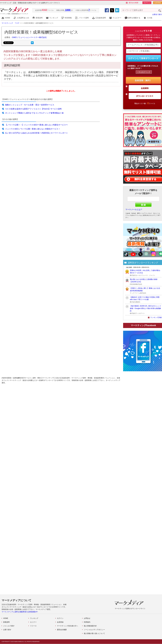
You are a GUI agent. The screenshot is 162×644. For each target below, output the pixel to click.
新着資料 (39, 18)
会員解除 (145, 88)
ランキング (54, 18)
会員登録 (158, 3)
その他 (150, 18)
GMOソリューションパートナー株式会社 (29, 37)
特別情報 (68, 18)
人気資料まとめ (23, 18)
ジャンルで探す (9, 626)
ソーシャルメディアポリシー (94, 630)
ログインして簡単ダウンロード (143, 58)
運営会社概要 (134, 3)
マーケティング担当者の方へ (67, 626)
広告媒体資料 (101, 18)
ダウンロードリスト (145, 96)
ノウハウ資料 (84, 18)
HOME (7, 18)
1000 (68, 10)
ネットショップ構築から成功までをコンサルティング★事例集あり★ (34, 113)
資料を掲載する (134, 18)
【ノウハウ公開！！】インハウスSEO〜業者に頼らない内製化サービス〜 (36, 125)
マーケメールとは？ (134, 209)
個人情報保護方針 (90, 626)
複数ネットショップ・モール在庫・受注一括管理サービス (30, 105)
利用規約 (87, 622)
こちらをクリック (144, 72)
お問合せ (87, 618)
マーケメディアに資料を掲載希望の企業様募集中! (20, 612)
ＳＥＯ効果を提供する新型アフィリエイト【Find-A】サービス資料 (33, 109)
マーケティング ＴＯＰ (11, 23)
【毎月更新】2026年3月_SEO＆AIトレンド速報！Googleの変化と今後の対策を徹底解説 (146, 308)
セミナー (33, 622)
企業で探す (7, 630)
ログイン (147, 3)
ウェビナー (117, 18)
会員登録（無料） (143, 80)
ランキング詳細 (156, 317)
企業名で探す (157, 14)
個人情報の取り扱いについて (94, 633)
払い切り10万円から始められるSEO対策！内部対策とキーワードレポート (37, 133)
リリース (33, 626)
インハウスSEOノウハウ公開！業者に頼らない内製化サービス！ (33, 129)
